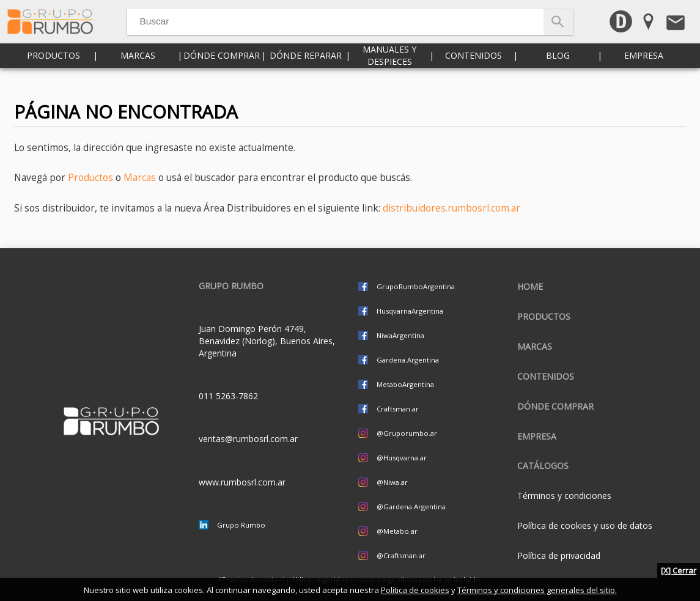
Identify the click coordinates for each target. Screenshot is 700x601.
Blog (558, 73)
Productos (53, 73)
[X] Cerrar (679, 570)
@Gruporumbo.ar (407, 433)
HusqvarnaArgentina (410, 311)
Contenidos (473, 73)
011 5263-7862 (228, 396)
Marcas (138, 73)
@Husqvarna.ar (402, 458)
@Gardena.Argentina (411, 507)
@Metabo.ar (397, 531)
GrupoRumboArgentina (416, 286)
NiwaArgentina (400, 335)
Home (530, 286)
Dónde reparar (306, 73)
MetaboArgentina (405, 384)
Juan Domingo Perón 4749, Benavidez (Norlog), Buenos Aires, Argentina (267, 341)
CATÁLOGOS (543, 466)
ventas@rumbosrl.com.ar (248, 439)
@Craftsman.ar (401, 555)
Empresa (644, 73)
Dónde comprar (222, 73)
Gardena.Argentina (408, 360)
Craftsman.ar (398, 409)
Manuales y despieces (389, 73)
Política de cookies (415, 590)
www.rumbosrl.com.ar (242, 482)
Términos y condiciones (564, 496)
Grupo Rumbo (241, 525)
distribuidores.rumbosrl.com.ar (451, 208)
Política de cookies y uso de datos (585, 525)
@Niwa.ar (392, 482)
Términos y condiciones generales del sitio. (537, 590)
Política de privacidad (559, 555)
